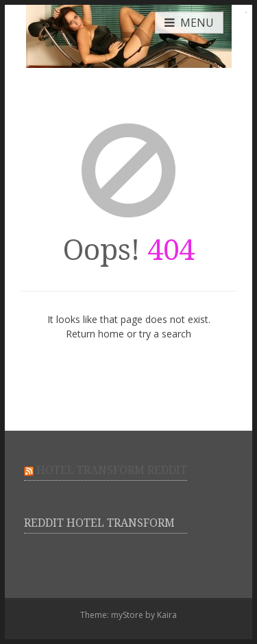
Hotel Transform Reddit (112, 470)
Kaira (167, 615)
